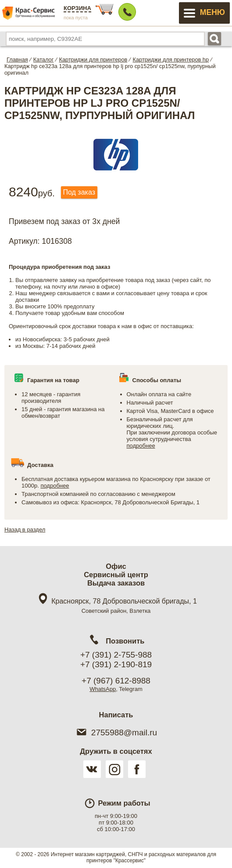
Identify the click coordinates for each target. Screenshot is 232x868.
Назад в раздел (25, 530)
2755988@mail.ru (116, 732)
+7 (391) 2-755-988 (116, 655)
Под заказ (79, 192)
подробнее (141, 446)
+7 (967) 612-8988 (116, 681)
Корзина (77, 8)
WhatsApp (103, 689)
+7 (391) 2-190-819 (116, 664)
